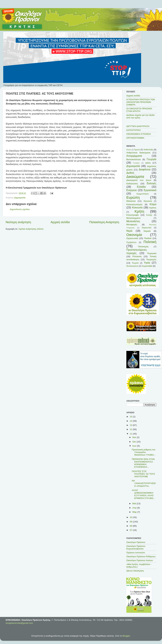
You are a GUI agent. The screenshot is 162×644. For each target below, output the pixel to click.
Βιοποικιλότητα (133, 159)
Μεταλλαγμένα (133, 218)
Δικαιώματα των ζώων (139, 180)
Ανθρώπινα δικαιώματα (138, 153)
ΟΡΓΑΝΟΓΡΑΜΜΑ (135, 138)
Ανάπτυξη (148, 150)
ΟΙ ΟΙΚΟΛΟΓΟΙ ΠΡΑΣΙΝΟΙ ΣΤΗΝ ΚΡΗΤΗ (139, 110)
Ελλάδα (141, 187)
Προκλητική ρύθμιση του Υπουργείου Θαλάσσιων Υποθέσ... (144, 452)
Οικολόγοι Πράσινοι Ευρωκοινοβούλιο (136, 547)
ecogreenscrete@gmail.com (19, 623)
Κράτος (153, 208)
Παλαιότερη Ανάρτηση (104, 222)
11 (131, 434)
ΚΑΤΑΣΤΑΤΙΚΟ (133, 130)
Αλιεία (129, 150)
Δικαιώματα (135, 177)
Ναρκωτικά (147, 228)
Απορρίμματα (134, 156)
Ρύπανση (137, 256)
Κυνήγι (149, 215)
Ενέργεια (132, 190)
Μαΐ (134, 504)
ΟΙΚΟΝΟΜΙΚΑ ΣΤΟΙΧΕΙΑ (139, 134)
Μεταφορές (132, 225)
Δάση (148, 163)
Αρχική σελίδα (60, 222)
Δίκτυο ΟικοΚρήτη (135, 571)
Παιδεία (148, 238)
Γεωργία (152, 159)
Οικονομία (134, 235)
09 (131, 522)
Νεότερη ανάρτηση (18, 222)
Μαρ (135, 512)
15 (131, 417)
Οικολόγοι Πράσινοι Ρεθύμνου (141, 556)
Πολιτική (150, 242)
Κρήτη (139, 211)
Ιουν (135, 446)
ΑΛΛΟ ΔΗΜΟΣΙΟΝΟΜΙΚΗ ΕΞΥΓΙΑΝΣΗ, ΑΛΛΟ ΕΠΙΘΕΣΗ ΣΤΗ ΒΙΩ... (143, 494)
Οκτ (134, 442)
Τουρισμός (151, 259)
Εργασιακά (150, 190)
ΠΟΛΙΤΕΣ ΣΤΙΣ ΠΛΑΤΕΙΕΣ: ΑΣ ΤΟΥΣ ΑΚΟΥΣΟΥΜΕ (143, 474)
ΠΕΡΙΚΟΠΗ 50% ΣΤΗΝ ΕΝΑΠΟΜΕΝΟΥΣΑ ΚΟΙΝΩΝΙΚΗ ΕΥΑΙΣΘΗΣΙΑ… (143, 463)
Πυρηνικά (152, 253)
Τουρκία (135, 263)
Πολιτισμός (143, 247)
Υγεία (147, 263)
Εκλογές (152, 183)
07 (131, 530)
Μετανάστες (133, 221)
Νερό (129, 231)
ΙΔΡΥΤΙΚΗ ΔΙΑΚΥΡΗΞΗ (138, 126)
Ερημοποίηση (143, 194)
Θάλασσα (131, 201)
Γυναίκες (136, 163)
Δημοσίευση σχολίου (20, 209)
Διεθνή (130, 173)
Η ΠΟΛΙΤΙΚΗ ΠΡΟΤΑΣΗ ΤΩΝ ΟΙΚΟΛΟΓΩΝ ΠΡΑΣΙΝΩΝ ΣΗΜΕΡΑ (141, 102)
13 (131, 425)
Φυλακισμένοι (132, 266)
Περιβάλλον (131, 242)
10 (131, 517)
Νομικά (147, 231)
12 (131, 429)
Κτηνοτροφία (133, 215)
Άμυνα (137, 150)
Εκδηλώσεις (132, 184)
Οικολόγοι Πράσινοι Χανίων (140, 560)
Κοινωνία (137, 207)
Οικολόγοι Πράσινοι (136, 542)
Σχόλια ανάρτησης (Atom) (31, 229)
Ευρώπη (133, 197)
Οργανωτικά (132, 238)
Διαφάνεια (145, 169)
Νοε (135, 437)
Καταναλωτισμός (134, 204)
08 (131, 526)
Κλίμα (153, 204)
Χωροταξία (147, 266)
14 (131, 421)
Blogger (126, 636)
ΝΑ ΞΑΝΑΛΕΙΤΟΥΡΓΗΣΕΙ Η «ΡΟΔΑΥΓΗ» (144, 483)
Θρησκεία (148, 201)
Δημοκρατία (20, 198)
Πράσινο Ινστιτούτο (136, 553)
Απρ (135, 508)
